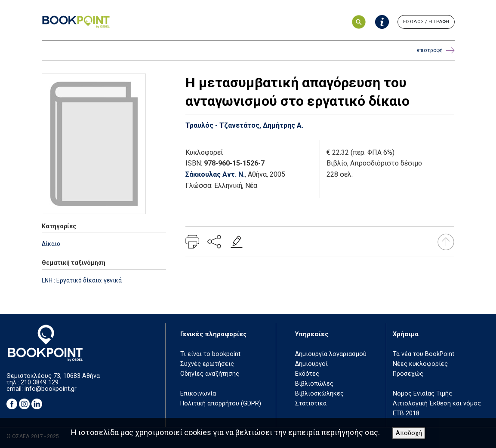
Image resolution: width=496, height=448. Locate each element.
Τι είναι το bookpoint (210, 354)
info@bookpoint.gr (51, 389)
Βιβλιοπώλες (314, 384)
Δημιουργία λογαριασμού (331, 354)
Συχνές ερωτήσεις (207, 364)
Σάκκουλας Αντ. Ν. (215, 174)
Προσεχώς (408, 374)
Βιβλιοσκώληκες (319, 394)
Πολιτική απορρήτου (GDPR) (221, 404)
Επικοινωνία (198, 394)
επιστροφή (436, 51)
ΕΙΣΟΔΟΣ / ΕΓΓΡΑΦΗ (426, 22)
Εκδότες (307, 374)
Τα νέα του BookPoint (424, 354)
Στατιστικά (311, 404)
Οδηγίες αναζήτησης (210, 374)
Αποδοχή (409, 433)
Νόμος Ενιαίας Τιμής (422, 394)
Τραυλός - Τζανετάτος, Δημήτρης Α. (244, 125)
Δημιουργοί (311, 364)
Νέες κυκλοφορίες (420, 364)
